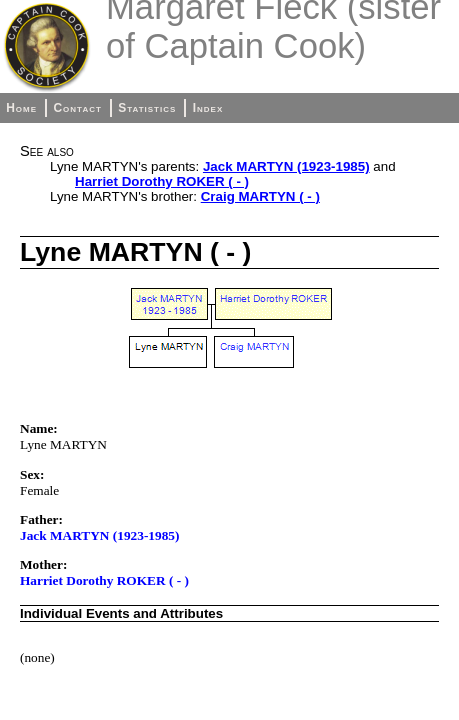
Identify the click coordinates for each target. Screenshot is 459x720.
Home (21, 108)
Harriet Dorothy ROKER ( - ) (162, 181)
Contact (77, 108)
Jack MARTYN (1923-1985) (286, 166)
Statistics (147, 108)
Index (208, 108)
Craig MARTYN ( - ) (260, 196)
